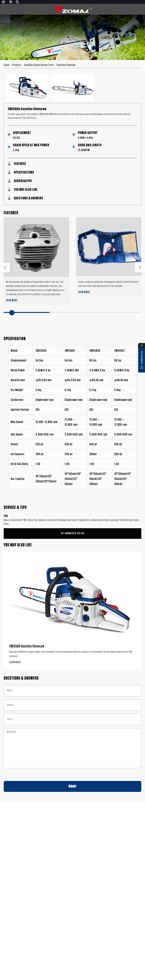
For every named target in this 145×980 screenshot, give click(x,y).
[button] (5, 267)
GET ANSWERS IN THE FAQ (73, 533)
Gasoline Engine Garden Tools (39, 65)
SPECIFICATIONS (24, 172)
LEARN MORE (15, 662)
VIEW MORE (12, 300)
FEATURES (20, 164)
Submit (72, 786)
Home (7, 65)
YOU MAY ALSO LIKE (26, 190)
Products (17, 65)
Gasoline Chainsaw (66, 65)
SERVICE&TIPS (23, 181)
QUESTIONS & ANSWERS (28, 198)
